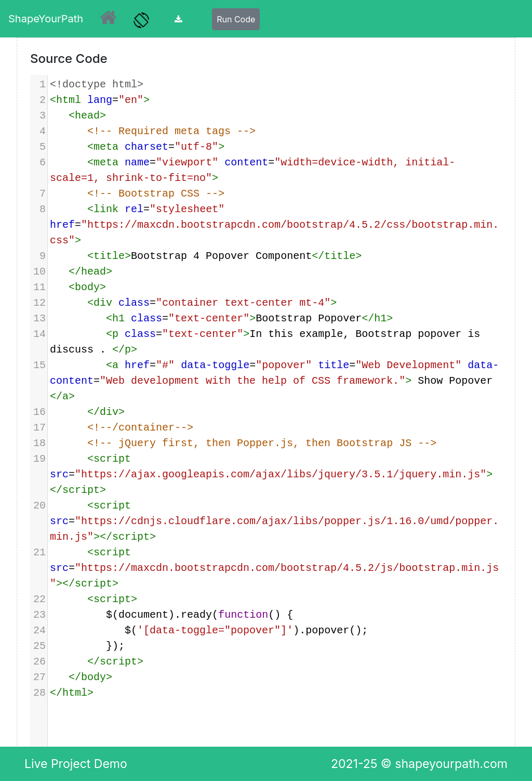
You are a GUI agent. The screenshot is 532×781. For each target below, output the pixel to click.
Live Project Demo (76, 764)
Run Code (236, 19)
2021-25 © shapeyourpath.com (419, 764)
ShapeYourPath (46, 19)
